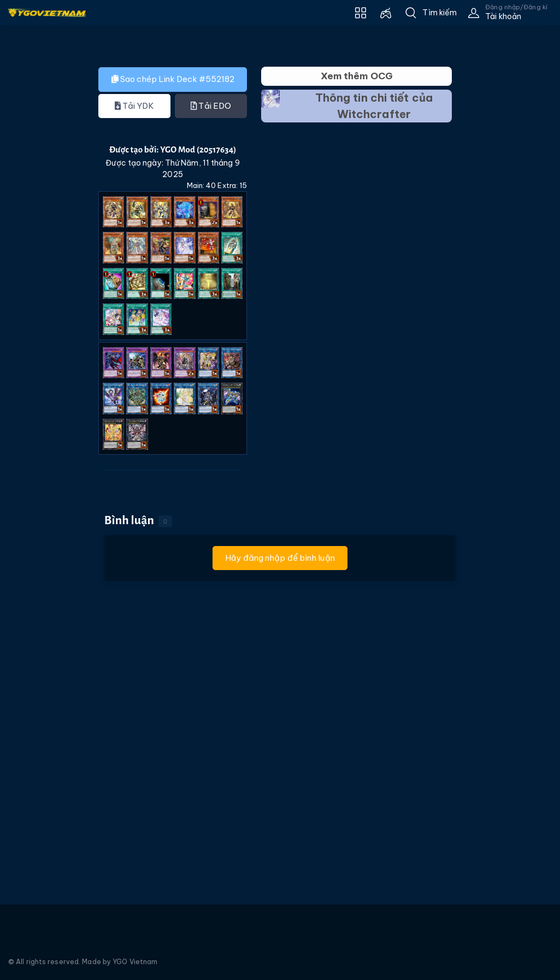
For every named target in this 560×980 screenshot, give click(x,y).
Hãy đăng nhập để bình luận (280, 558)
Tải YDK (135, 106)
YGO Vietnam (135, 962)
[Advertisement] (40, 249)
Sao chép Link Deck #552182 (173, 79)
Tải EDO (211, 106)
